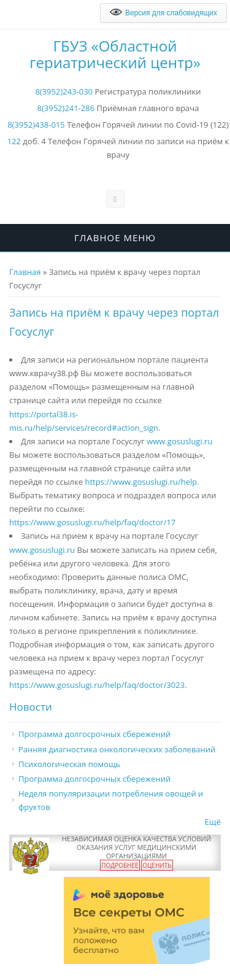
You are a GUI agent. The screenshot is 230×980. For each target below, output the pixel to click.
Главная (25, 272)
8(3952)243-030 (64, 91)
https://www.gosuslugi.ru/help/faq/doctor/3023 (97, 685)
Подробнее (120, 865)
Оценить (157, 865)
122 (14, 141)
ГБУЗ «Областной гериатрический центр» (115, 55)
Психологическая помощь (69, 764)
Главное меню (115, 237)
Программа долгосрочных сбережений (94, 734)
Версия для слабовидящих (163, 13)
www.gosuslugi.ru (179, 441)
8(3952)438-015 (36, 125)
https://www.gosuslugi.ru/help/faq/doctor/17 (92, 522)
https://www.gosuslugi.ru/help (141, 482)
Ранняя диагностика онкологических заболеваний (117, 749)
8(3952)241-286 (66, 108)
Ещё (213, 822)
